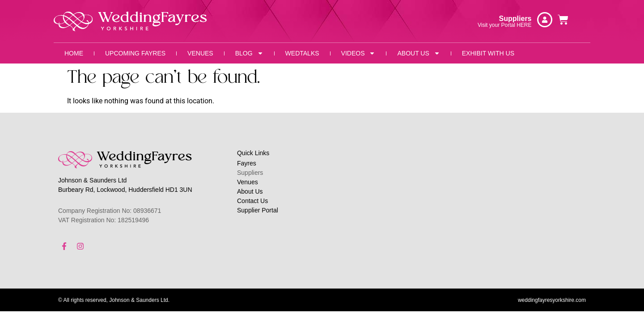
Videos (358, 53)
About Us (418, 53)
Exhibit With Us (488, 53)
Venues (200, 53)
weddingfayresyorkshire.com (552, 302)
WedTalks (302, 53)
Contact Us (252, 201)
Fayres (247, 163)
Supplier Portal (258, 210)
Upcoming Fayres (135, 53)
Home (74, 53)
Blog (249, 53)
